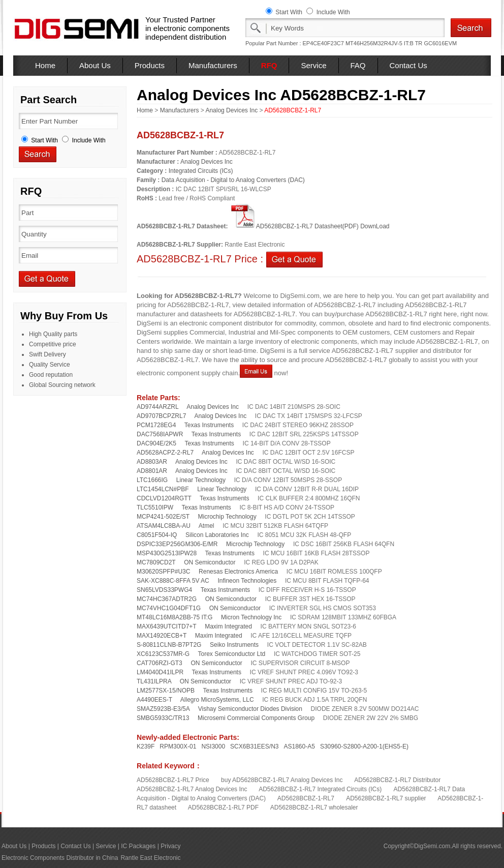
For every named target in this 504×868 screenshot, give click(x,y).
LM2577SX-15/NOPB (166, 691)
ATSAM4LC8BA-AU (164, 526)
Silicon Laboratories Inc (217, 535)
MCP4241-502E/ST (163, 517)
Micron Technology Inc (251, 617)
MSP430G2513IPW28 (167, 553)
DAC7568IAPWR (160, 434)
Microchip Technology (227, 517)
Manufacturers (213, 65)
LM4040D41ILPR (160, 672)
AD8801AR (152, 471)
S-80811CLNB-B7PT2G (169, 645)
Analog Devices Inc (231, 110)
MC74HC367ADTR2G (167, 599)
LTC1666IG (152, 480)
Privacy (170, 846)
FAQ (358, 65)
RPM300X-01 (178, 746)
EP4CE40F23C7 (323, 43)
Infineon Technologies (247, 581)
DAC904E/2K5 (156, 443)
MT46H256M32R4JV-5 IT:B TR (384, 43)
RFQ (269, 65)
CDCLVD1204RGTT (164, 498)
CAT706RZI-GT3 (160, 663)
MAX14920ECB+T (162, 636)
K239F (146, 746)
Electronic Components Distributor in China (60, 858)
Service (313, 65)
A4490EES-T (154, 700)
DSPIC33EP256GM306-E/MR (177, 544)
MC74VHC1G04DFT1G (169, 608)
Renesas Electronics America (238, 572)
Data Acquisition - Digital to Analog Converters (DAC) (233, 180)
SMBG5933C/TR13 (163, 718)
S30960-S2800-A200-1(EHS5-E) (364, 746)
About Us (95, 65)
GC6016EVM (440, 43)
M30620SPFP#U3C (163, 572)
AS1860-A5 (300, 746)
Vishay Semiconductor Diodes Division (250, 709)
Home (45, 65)
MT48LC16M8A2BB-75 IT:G (175, 617)
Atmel (207, 526)
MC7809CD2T (156, 562)
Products (150, 65)
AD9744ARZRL (157, 407)
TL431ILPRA (154, 681)
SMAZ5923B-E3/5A (163, 709)
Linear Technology (201, 480)
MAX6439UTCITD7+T (167, 626)
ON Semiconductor (210, 562)
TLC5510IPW (155, 507)
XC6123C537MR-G (163, 654)
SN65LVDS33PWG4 (164, 590)
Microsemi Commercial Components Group (256, 718)
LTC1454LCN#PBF (163, 489)
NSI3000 (213, 746)
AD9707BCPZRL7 (161, 416)
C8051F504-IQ (157, 535)
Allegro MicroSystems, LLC (217, 700)
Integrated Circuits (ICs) (201, 171)
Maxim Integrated (228, 626)
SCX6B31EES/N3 (254, 746)
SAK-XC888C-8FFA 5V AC (173, 581)
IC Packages (138, 846)
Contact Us (408, 65)
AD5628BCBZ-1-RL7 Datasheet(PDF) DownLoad (310, 226)
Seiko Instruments (234, 645)
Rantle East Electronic (150, 858)
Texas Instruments (209, 425)
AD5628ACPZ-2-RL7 (165, 453)
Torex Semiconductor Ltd (232, 654)
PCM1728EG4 (156, 425)
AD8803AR (152, 462)
